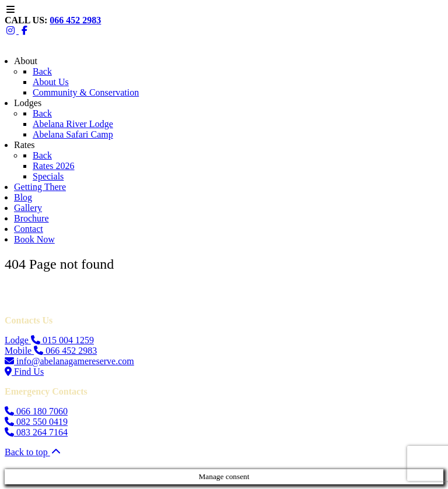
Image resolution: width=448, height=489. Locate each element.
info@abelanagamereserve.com (69, 361)
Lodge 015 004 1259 (49, 340)
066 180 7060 (36, 411)
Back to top (33, 452)
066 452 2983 (75, 20)
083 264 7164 (36, 432)
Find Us (24, 372)
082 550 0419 (36, 422)
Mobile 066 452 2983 (51, 351)
